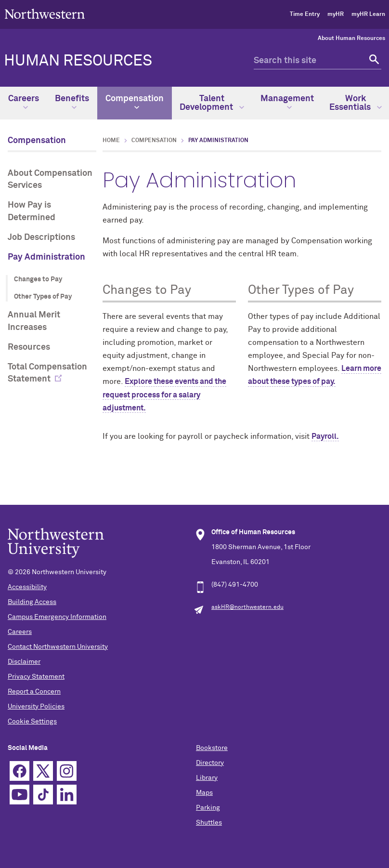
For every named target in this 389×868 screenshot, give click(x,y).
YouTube (19, 795)
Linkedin (67, 795)
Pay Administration (46, 257)
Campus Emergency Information (57, 617)
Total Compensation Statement (47, 373)
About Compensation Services (50, 179)
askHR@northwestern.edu (247, 607)
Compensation (135, 102)
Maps (204, 793)
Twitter (43, 771)
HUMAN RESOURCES (78, 61)
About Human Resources (351, 39)
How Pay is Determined (32, 211)
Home (111, 141)
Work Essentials (356, 103)
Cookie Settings (32, 722)
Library (207, 778)
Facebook (19, 771)
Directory (210, 763)
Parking (208, 808)
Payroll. (325, 436)
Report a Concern (34, 692)
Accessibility (27, 587)
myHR (336, 14)
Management (287, 102)
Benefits (72, 102)
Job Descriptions (41, 237)
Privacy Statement (36, 677)
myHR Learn (368, 14)
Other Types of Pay (43, 297)
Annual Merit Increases (34, 321)
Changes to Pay (38, 279)
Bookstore (212, 748)
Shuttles (209, 823)
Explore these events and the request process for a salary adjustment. (164, 395)
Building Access (32, 602)
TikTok (43, 795)
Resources (29, 347)
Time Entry (305, 14)
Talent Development (212, 103)
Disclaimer (24, 662)
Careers (24, 102)
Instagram (67, 771)
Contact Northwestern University (58, 647)
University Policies (36, 707)
